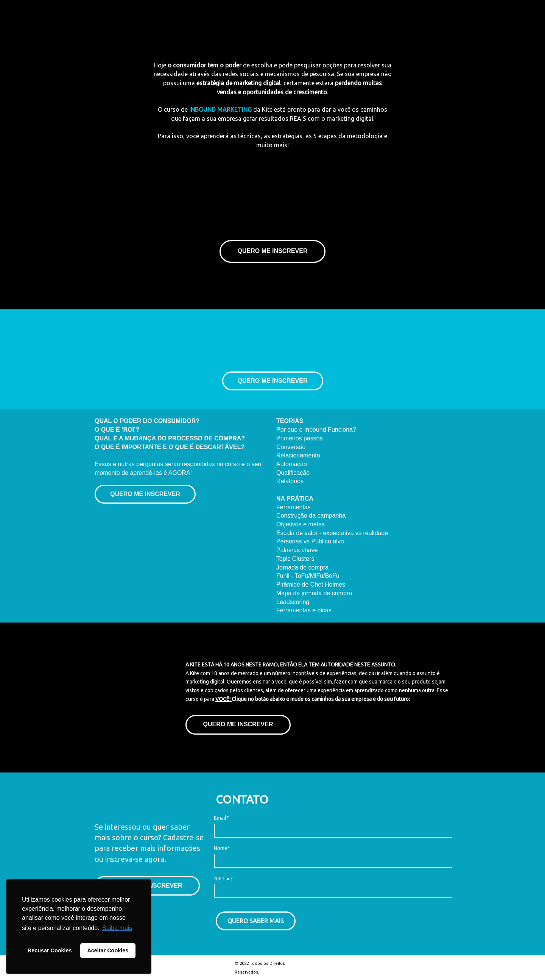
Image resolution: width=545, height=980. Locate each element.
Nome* (222, 848)
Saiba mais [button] (117, 928)
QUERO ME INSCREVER (273, 251)
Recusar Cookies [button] (50, 950)
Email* (221, 818)
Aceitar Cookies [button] (108, 950)
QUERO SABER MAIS (256, 921)
